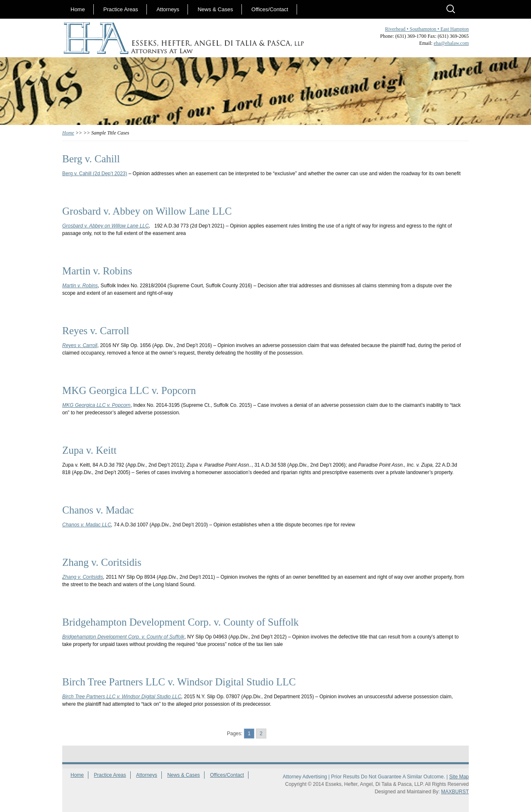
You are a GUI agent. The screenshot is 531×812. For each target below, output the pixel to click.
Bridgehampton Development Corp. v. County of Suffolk (123, 637)
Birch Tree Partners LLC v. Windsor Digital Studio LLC (122, 697)
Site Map (459, 777)
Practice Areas (121, 9)
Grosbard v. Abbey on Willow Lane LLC (106, 226)
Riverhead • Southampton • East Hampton (427, 29)
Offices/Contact (270, 9)
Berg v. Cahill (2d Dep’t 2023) (95, 174)
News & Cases (215, 9)
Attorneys (168, 9)
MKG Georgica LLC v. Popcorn (96, 405)
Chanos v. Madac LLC (87, 525)
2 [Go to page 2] (261, 734)
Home (78, 9)
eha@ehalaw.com (451, 43)
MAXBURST (455, 792)
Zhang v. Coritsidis (83, 577)
